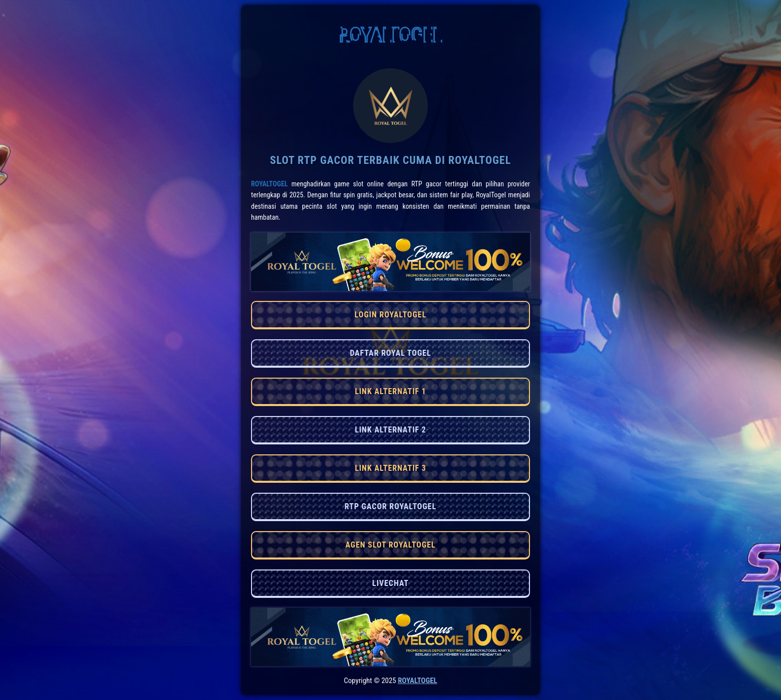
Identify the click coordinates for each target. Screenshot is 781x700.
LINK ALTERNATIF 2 (390, 430)
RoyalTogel (269, 184)
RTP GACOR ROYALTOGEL (390, 506)
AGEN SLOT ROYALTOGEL (390, 545)
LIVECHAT (390, 583)
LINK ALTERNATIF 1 (390, 391)
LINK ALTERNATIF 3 (390, 468)
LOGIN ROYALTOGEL (390, 315)
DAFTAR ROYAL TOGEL (390, 353)
